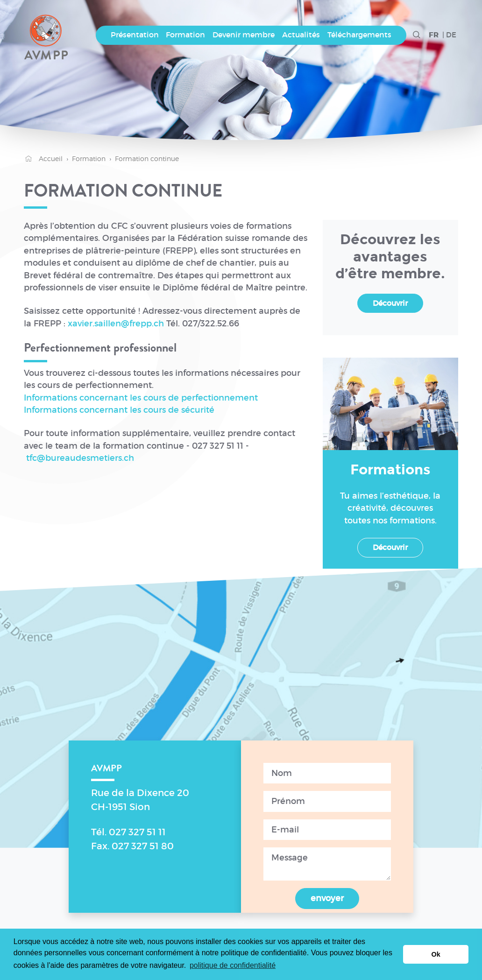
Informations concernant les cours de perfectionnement (141, 398)
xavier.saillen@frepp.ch (116, 324)
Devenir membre (244, 35)
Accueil (43, 159)
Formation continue (147, 159)
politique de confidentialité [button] (233, 965)
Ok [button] (436, 954)
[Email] (327, 830)
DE (451, 35)
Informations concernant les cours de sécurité (119, 410)
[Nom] (327, 773)
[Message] (327, 864)
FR (434, 35)
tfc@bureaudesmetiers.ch (80, 458)
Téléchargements (359, 35)
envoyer (327, 898)
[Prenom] (327, 801)
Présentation (135, 35)
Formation (185, 35)
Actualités (301, 35)
